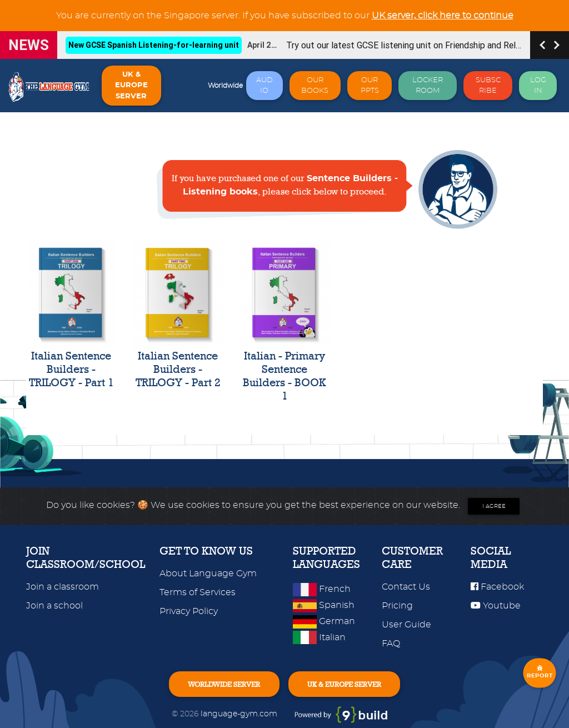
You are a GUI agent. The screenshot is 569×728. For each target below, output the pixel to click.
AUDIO (264, 86)
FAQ (391, 644)
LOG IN (538, 86)
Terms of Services (198, 592)
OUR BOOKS (315, 86)
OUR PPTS (370, 86)
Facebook (497, 587)
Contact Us (406, 587)
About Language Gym (208, 574)
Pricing (397, 606)
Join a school (54, 606)
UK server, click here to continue (443, 16)
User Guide (406, 625)
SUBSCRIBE (488, 86)
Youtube (496, 606)
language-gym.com (240, 714)
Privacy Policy (189, 611)
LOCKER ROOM (428, 86)
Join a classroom (63, 587)
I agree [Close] (494, 506)
